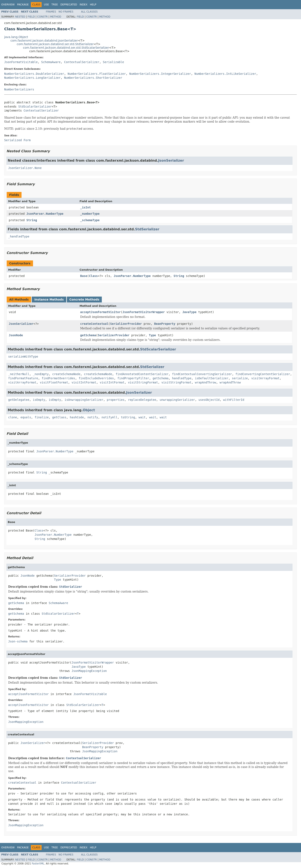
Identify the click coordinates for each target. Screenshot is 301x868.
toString (128, 417)
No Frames (66, 12)
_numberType (90, 214)
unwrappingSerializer (177, 400)
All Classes (89, 12)
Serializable (113, 62)
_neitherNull (19, 374)
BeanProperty (165, 324)
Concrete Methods (84, 299)
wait (142, 417)
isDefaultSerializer (212, 378)
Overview (8, 5)
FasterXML (38, 864)
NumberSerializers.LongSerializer (32, 78)
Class (93, 276)
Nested (20, 17)
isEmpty (39, 400)
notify (93, 417)
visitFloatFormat (54, 382)
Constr (42, 17)
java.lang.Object (16, 37)
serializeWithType (23, 357)
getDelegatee (19, 400)
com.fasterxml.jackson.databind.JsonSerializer (44, 41)
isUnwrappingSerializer (84, 400)
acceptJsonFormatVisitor (101, 312)
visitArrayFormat (265, 378)
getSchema (88, 335)
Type (152, 335)
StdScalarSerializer (35, 107)
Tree (55, 5)
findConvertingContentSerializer (263, 374)
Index (84, 5)
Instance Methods (49, 299)
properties (116, 400)
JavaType (189, 312)
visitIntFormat (84, 382)
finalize (41, 417)
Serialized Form (17, 140)
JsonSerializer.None (25, 168)
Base (84, 276)
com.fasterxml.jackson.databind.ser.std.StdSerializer (55, 44)
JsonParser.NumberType (45, 214)
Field (31, 17)
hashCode (77, 417)
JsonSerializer (171, 161)
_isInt (86, 207)
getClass (59, 417)
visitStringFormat (143, 382)
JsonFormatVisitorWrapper (144, 312)
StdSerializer (147, 229)
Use (46, 5)
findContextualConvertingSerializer (202, 374)
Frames (51, 12)
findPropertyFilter (133, 378)
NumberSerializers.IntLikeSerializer (225, 74)
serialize (240, 378)
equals (26, 417)
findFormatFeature (23, 378)
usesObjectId (209, 400)
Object (89, 410)
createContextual (94, 324)
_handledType (19, 236)
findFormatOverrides (58, 378)
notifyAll (110, 417)
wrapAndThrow (206, 382)
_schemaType (90, 220)
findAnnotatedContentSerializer (142, 374)
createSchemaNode (66, 374)
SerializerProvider (126, 324)
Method (56, 17)
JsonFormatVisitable (21, 62)
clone (13, 417)
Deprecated (69, 5)
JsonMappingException (89, 671)
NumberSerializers (19, 89)
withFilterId (234, 400)
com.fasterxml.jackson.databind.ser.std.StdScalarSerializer (66, 48)
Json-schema (18, 641)
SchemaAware (51, 62)
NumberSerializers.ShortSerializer (93, 78)
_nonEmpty (41, 374)
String (32, 220)
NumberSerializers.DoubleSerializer (34, 74)
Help (93, 5)
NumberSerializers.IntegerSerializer (160, 74)
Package (23, 5)
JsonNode (16, 335)
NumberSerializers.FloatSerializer (97, 74)
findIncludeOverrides (96, 378)
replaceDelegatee (142, 400)
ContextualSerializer (82, 62)
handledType (182, 378)
